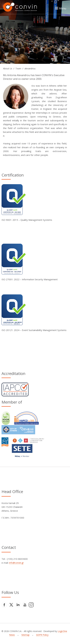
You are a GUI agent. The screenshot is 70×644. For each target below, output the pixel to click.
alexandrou (30, 68)
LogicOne (62, 631)
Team (18, 68)
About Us (8, 68)
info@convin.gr (16, 563)
